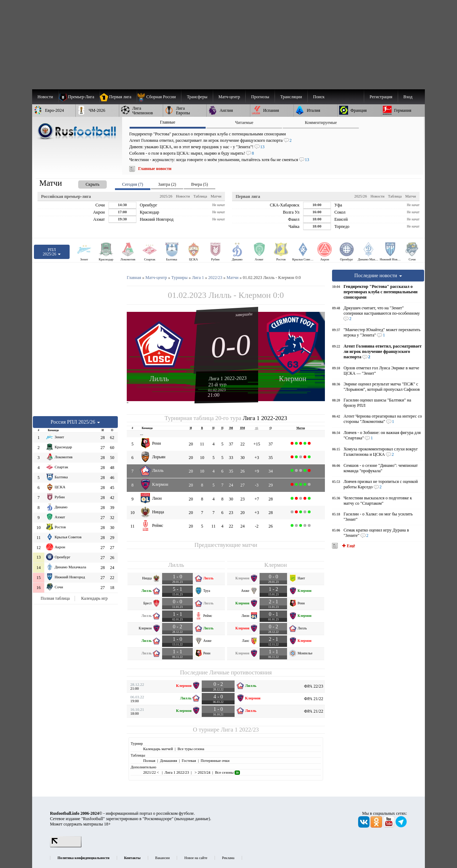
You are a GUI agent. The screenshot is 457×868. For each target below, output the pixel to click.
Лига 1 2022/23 (240, 730)
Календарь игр (94, 598)
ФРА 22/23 (314, 686)
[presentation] (85, 183)
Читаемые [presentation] (244, 123)
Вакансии (163, 858)
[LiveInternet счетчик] (66, 846)
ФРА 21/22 (314, 699)
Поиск (319, 97)
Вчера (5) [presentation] (199, 184)
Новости (183, 196)
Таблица (200, 196)
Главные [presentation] (168, 122)
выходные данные (192, 819)
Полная (149, 760)
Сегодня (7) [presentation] (133, 184)
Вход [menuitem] (408, 97)
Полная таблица (55, 598)
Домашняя (169, 760)
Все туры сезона (191, 749)
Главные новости (155, 169)
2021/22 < (152, 772)
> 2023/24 (202, 772)
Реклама (228, 858)
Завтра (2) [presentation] (167, 184)
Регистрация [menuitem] (381, 97)
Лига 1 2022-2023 (228, 378)
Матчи (216, 196)
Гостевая (189, 760)
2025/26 (166, 196)
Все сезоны (227, 772)
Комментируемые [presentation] (321, 123)
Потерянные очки (215, 760)
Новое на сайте (196, 858)
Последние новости (378, 275)
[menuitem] (159, 97)
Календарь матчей (158, 749)
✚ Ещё (348, 546)
